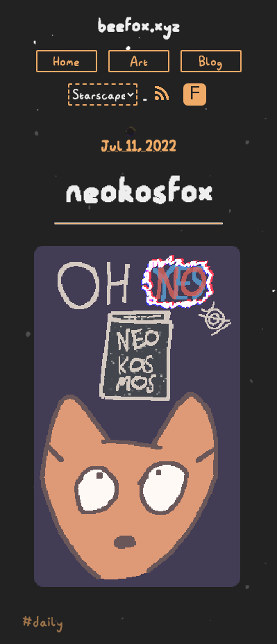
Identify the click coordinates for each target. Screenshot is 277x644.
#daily (43, 622)
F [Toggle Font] (195, 94)
